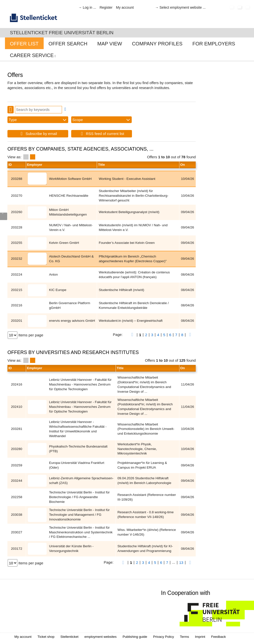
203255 (16, 243)
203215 (16, 290)
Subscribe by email (38, 134)
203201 (16, 321)
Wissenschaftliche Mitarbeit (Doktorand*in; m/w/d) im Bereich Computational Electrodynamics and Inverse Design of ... (144, 385)
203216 (16, 305)
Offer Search (68, 44)
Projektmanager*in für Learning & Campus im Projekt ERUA (142, 465)
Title (101, 165)
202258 (16, 497)
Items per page (31, 335)
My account (125, 7)
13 (181, 563)
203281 (16, 429)
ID (10, 165)
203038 (16, 515)
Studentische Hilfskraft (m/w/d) (121, 290)
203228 (16, 227)
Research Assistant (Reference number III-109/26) (147, 497)
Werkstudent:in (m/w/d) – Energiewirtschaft (131, 321)
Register (106, 7)
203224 (16, 274)
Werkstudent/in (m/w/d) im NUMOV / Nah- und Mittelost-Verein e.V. (133, 227)
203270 (16, 196)
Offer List (24, 44)
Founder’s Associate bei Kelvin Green (127, 243)
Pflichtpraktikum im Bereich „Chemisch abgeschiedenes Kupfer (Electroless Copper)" (133, 259)
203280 (16, 449)
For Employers (214, 44)
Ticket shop (46, 637)
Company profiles (157, 44)
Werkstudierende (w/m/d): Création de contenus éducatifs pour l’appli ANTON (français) (134, 275)
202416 (16, 384)
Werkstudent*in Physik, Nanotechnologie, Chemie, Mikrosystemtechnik (137, 449)
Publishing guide (135, 637)
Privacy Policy (163, 637)
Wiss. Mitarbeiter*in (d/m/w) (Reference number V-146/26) (147, 532)
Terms (184, 637)
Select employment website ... (183, 7)
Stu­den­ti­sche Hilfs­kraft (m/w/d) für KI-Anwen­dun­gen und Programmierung (145, 548)
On (183, 165)
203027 (16, 532)
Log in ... (90, 7)
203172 (16, 549)
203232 (16, 259)
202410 (16, 407)
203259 (16, 465)
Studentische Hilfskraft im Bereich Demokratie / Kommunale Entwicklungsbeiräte (134, 305)
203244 (16, 481)
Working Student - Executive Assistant (127, 179)
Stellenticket (70, 637)
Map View (110, 44)
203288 (16, 179)
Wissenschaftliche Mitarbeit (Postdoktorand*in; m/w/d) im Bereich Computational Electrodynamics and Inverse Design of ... (145, 407)
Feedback (218, 637)
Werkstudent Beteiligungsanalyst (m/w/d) (129, 212)
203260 (16, 212)
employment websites (100, 637)
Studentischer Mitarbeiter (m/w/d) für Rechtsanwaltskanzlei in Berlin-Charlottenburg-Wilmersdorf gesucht (134, 196)
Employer (35, 165)
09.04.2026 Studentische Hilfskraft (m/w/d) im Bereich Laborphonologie (144, 481)
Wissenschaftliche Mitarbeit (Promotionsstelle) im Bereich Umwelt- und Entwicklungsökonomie (146, 429)
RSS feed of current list (102, 134)
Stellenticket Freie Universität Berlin (62, 33)
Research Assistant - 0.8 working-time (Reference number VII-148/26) (146, 515)
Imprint (200, 637)
